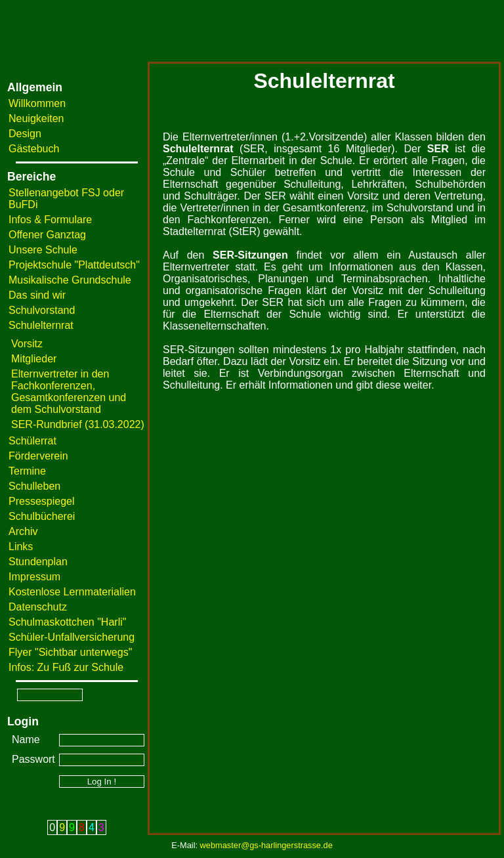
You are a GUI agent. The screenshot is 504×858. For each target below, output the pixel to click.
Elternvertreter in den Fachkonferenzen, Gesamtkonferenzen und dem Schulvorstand (69, 392)
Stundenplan (38, 562)
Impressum (34, 577)
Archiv (23, 531)
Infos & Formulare (50, 220)
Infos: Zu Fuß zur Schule (66, 667)
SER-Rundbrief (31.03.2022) (78, 424)
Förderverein (38, 456)
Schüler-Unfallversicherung (72, 637)
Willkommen (37, 103)
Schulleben (34, 486)
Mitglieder (34, 359)
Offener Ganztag (47, 235)
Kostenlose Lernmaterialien (72, 592)
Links (21, 547)
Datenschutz (38, 607)
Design (25, 134)
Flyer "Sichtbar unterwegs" (70, 652)
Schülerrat (32, 441)
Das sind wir (37, 295)
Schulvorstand (42, 310)
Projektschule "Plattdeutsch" (74, 265)
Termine (27, 471)
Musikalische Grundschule (70, 280)
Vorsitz (27, 344)
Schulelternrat (41, 325)
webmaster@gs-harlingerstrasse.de (266, 845)
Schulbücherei (42, 516)
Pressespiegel (42, 501)
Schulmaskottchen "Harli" (67, 622)
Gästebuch (34, 149)
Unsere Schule (43, 250)
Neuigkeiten (36, 118)
